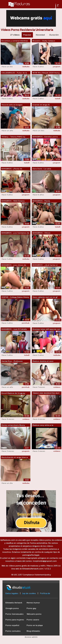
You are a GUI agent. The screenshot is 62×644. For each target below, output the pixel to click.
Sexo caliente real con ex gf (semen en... (45, 297)
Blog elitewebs (33, 631)
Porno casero (33, 620)
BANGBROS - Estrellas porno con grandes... (45, 137)
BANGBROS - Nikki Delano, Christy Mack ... (13, 201)
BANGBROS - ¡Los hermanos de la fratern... (15, 233)
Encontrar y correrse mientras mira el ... (15, 41)
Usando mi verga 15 (41, 105)
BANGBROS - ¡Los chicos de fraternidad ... (14, 265)
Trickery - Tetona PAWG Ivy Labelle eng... (13, 137)
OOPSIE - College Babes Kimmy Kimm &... (15, 297)
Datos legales (12, 593)
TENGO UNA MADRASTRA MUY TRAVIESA (46, 393)
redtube (26, 66)
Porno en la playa (35, 625)
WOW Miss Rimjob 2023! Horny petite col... (46, 73)
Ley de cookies (29, 593)
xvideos (57, 387)
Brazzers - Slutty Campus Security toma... (44, 41)
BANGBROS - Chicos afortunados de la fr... (42, 233)
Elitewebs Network (14, 603)
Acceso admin (31, 637)
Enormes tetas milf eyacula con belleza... (46, 329)
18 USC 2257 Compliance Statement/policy (31, 575)
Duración (54, 35)
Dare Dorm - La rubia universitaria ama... (42, 169)
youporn (57, 66)
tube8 (58, 98)
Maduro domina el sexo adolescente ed (43, 361)
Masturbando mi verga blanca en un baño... (15, 457)
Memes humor (33, 603)
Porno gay (31, 608)
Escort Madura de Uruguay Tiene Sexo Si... (13, 393)
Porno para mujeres (15, 620)
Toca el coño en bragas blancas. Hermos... (12, 105)
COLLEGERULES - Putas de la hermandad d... (14, 73)
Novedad (40, 35)
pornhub (26, 323)
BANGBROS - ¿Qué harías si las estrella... (45, 265)
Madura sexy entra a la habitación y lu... (43, 425)
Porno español (12, 625)
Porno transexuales (14, 614)
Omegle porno (12, 608)
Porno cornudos (13, 631)
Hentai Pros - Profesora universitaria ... (12, 361)
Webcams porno (34, 614)
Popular (27, 35)
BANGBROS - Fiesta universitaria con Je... (42, 201)
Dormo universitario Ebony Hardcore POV (13, 425)
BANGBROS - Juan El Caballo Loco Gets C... (14, 329)
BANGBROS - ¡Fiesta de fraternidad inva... (12, 169)
